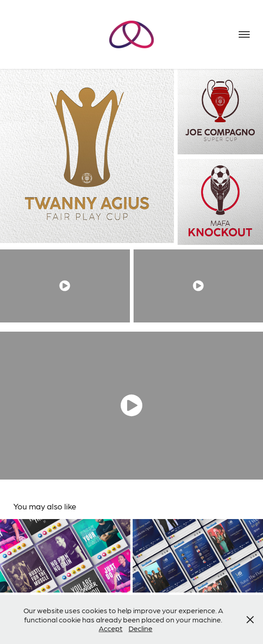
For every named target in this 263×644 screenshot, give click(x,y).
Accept (111, 628)
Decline (140, 628)
